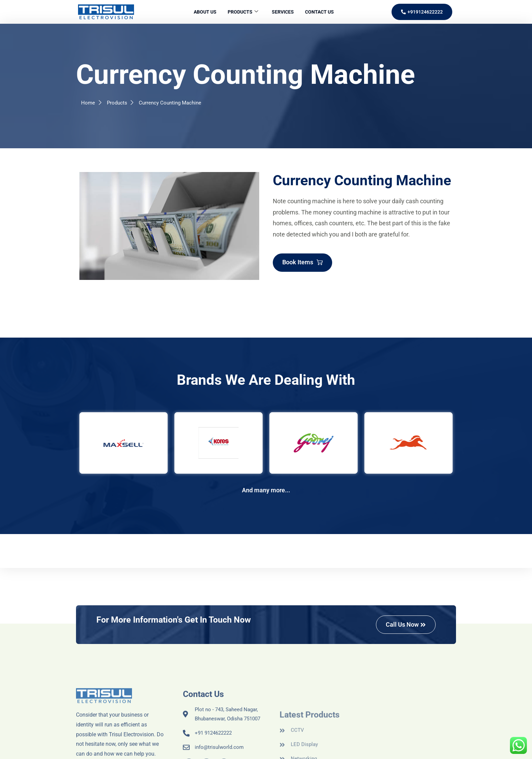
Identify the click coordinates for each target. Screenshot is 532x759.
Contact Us (323, 12)
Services (284, 12)
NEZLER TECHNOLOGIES (354, 751)
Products (242, 12)
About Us (202, 12)
